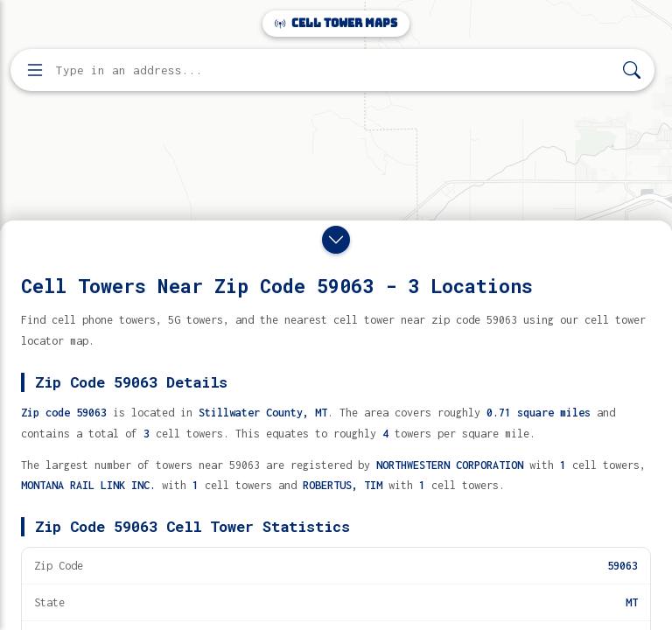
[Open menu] (35, 70)
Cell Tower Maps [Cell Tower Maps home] (336, 23)
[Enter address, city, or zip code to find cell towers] (334, 70)
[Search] (632, 70)
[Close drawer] (336, 240)
